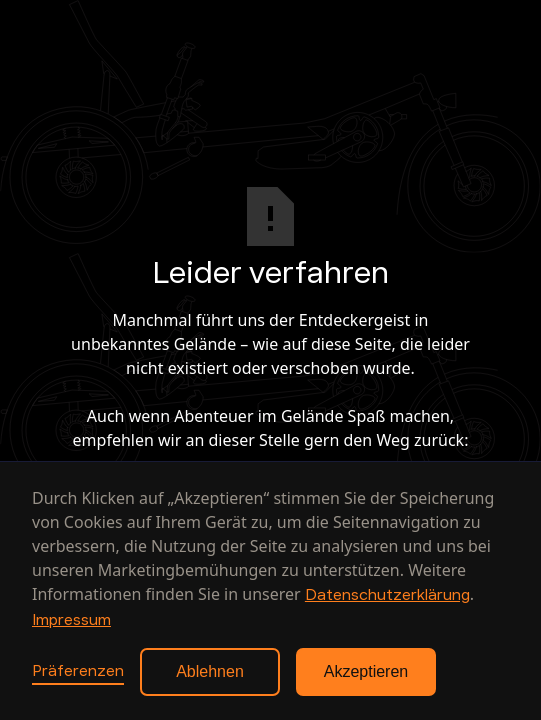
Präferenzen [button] (78, 671)
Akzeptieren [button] (366, 671)
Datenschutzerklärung (387, 595)
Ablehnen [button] (210, 671)
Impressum (71, 620)
